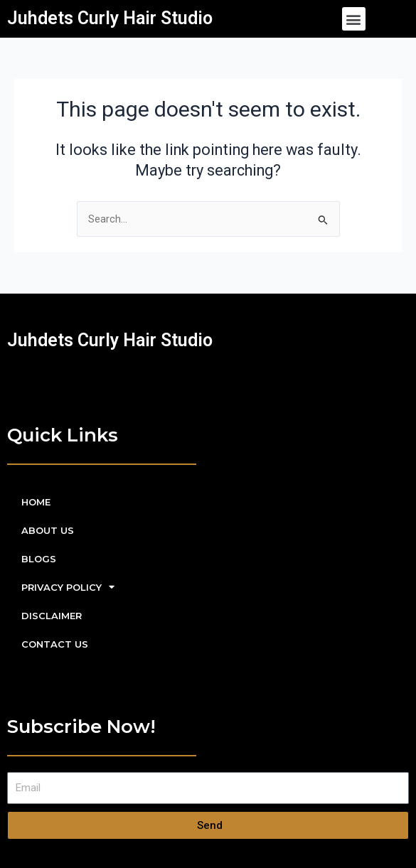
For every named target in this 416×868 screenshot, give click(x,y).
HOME (36, 502)
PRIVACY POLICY (68, 587)
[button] (354, 19)
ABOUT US (48, 530)
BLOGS (39, 559)
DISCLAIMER (52, 616)
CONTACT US (55, 644)
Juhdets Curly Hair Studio (110, 18)
